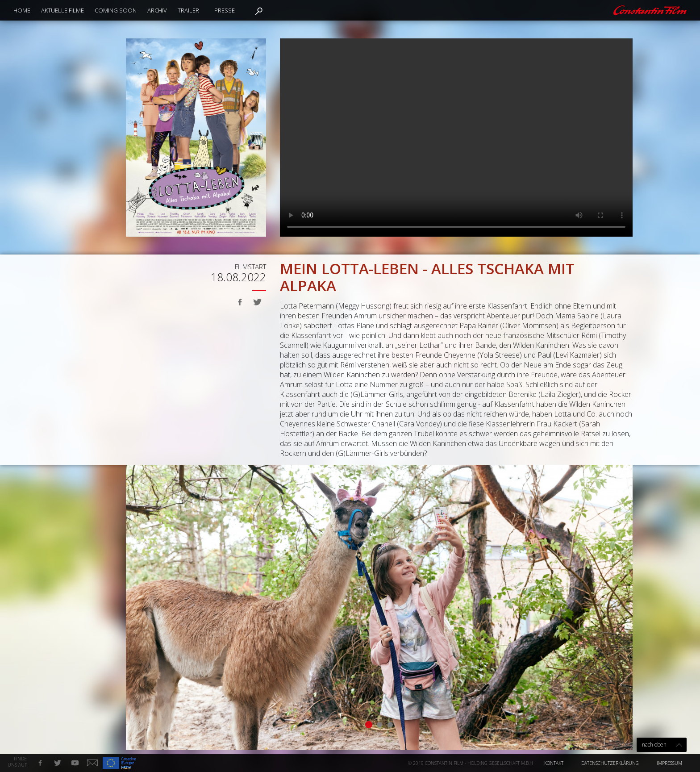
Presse (225, 10)
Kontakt (554, 763)
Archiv (157, 10)
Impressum (669, 763)
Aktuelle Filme (62, 10)
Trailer (188, 10)
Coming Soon (116, 10)
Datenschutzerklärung (610, 763)
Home (22, 10)
